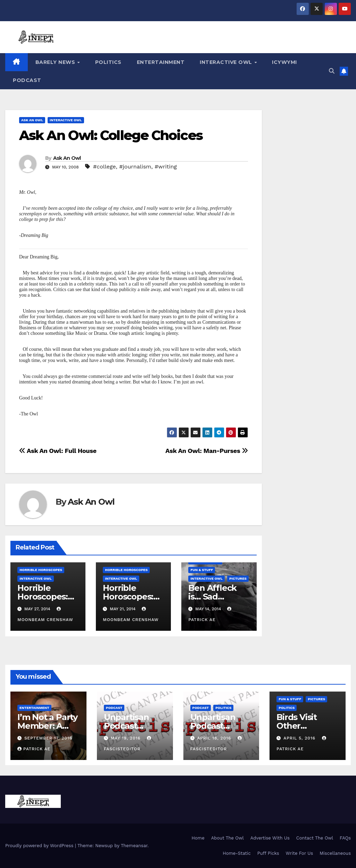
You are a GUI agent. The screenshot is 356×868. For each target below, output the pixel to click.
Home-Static (237, 853)
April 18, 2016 (215, 738)
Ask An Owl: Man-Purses (206, 451)
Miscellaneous (335, 853)
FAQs (345, 838)
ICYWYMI (284, 62)
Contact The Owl (315, 838)
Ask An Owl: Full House (58, 451)
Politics (108, 62)
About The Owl (227, 838)
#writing (166, 167)
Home (198, 838)
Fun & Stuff (202, 570)
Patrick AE (34, 749)
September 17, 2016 (48, 738)
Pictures (238, 578)
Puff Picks (268, 853)
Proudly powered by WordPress (40, 846)
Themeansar (134, 846)
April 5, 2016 (300, 738)
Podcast (27, 80)
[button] (332, 71)
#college (105, 167)
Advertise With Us (270, 838)
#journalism (135, 167)
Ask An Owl (32, 120)
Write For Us (300, 853)
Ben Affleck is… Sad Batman (212, 597)
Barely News (56, 62)
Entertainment (161, 62)
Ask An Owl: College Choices (111, 135)
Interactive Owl (227, 62)
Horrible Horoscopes (41, 570)
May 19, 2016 (127, 738)
